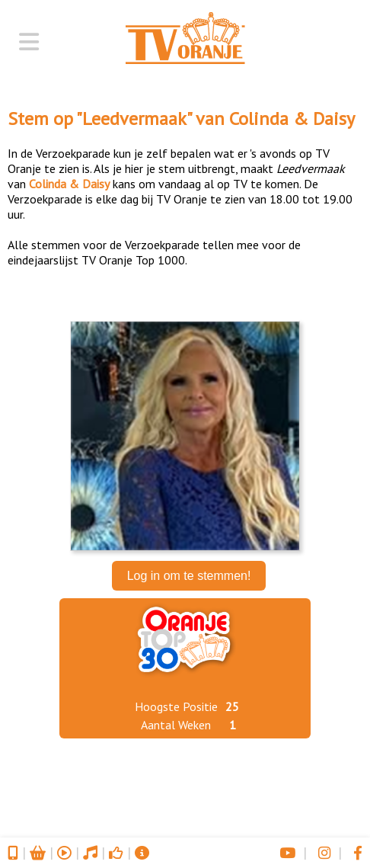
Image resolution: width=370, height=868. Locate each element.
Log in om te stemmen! (189, 576)
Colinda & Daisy (292, 119)
